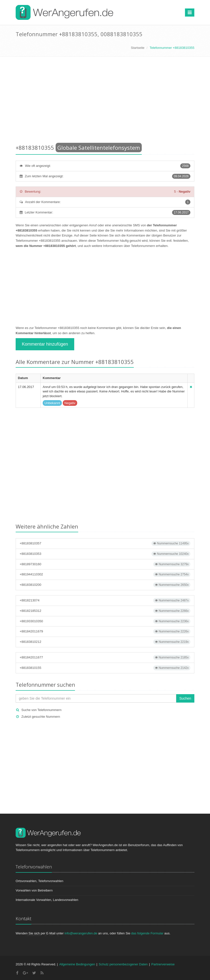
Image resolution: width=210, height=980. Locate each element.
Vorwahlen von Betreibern (34, 890)
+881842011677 (105, 657)
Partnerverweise (163, 964)
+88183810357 (105, 543)
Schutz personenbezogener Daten (123, 964)
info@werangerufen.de (81, 933)
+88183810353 (105, 554)
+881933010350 (105, 621)
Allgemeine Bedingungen (77, 964)
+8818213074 (105, 600)
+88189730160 (105, 564)
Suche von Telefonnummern (41, 710)
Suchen (185, 698)
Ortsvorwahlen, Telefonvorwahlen (39, 881)
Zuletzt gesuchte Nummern (41, 717)
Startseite (138, 48)
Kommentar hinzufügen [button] (45, 344)
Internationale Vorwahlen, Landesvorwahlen (47, 900)
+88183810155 (105, 668)
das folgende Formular (147, 933)
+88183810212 (105, 642)
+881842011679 (105, 631)
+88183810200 (105, 585)
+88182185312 (105, 611)
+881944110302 (105, 574)
